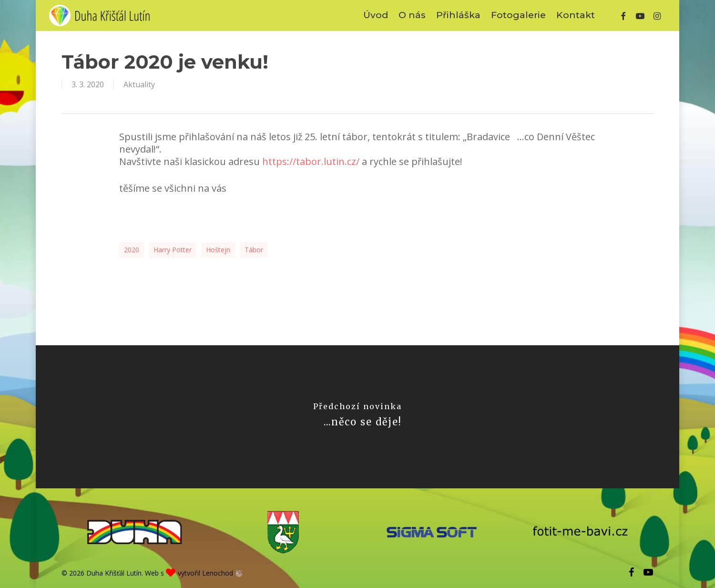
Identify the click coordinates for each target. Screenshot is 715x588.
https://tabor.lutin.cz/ (311, 161)
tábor (254, 250)
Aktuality (139, 84)
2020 (132, 250)
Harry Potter (173, 250)
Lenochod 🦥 (223, 573)
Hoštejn (218, 250)
